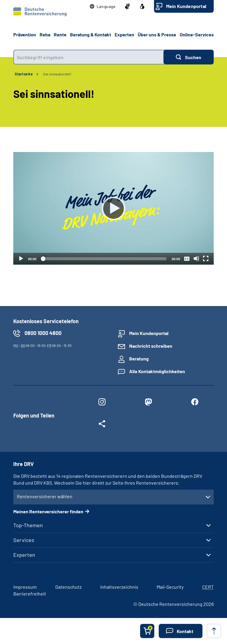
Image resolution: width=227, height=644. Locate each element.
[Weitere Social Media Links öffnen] (102, 425)
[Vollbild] (206, 258)
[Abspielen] (113, 208)
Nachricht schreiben (151, 346)
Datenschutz (68, 587)
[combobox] (88, 57)
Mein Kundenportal (186, 6)
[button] (103, 7)
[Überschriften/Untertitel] (187, 258)
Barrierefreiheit (30, 594)
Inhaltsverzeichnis (119, 587)
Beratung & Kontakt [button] (91, 34)
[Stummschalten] (196, 258)
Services (24, 540)
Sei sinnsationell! (57, 74)
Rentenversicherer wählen (45, 496)
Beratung (139, 359)
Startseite (24, 74)
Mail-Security (170, 587)
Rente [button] (60, 34)
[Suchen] (189, 57)
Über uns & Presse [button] (157, 34)
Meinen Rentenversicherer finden (48, 511)
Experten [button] (124, 34)
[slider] (104, 259)
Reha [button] (45, 34)
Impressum (25, 587)
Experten (24, 555)
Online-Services (197, 34)
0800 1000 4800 (43, 333)
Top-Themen (28, 525)
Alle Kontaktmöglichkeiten (157, 371)
